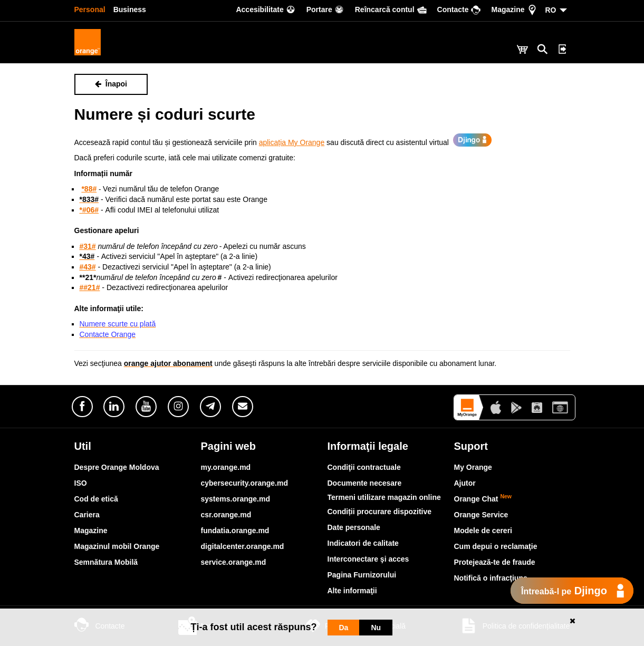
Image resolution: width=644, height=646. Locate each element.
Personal (90, 9)
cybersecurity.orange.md (244, 483)
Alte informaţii (352, 591)
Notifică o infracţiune (491, 578)
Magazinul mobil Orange (117, 546)
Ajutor (465, 483)
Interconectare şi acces (368, 559)
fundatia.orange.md (235, 531)
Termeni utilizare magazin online (384, 497)
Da (344, 628)
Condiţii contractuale (364, 467)
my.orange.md (226, 467)
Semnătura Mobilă (106, 562)
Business (130, 9)
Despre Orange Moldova (117, 467)
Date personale (354, 527)
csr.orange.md (226, 515)
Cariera (87, 515)
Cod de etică (96, 499)
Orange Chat (483, 499)
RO (551, 10)
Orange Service (481, 515)
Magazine (91, 531)
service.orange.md (234, 562)
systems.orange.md (236, 499)
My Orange (473, 467)
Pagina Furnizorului (362, 575)
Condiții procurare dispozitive (380, 512)
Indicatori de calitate (363, 543)
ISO (81, 483)
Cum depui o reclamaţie (496, 546)
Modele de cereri (483, 531)
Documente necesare (365, 483)
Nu (376, 628)
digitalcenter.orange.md (243, 546)
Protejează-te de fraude (495, 562)
